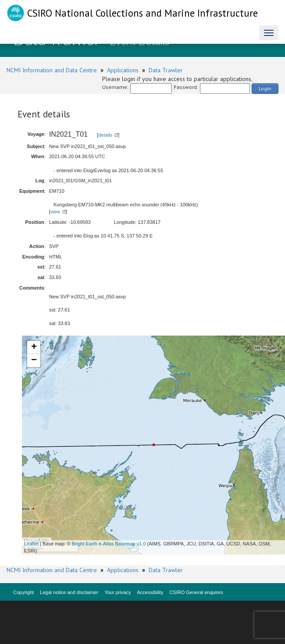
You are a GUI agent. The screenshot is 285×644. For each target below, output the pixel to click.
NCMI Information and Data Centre (52, 70)
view (55, 212)
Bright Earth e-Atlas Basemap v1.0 (109, 544)
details (105, 135)
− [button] (34, 361)
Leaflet (31, 544)
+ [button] (34, 347)
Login (265, 88)
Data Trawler (166, 70)
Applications (123, 70)
